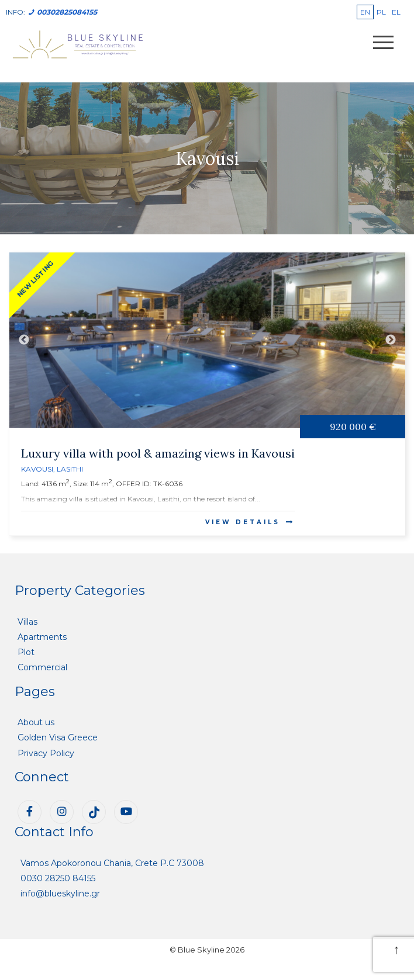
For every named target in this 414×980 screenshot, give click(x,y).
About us (36, 722)
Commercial (42, 667)
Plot (26, 652)
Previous (24, 340)
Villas (27, 622)
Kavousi (37, 469)
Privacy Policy (46, 753)
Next (391, 340)
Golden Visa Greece (58, 737)
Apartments (42, 637)
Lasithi (70, 469)
